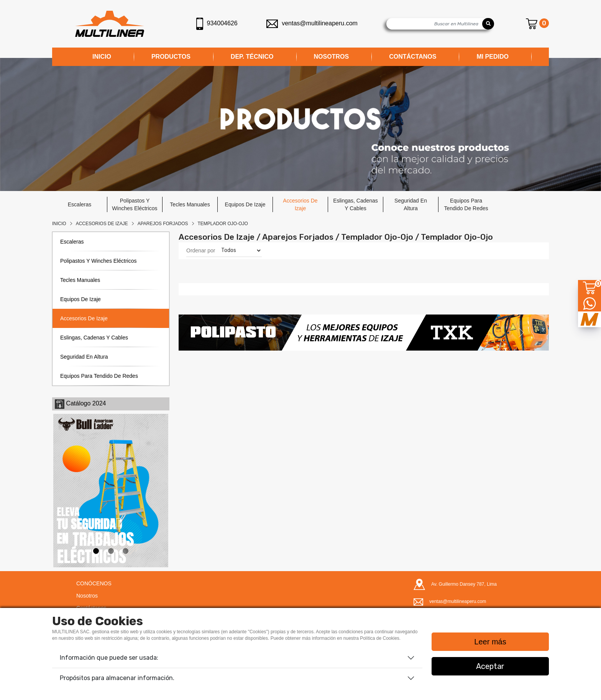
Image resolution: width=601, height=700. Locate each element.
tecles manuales (190, 204)
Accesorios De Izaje (102, 224)
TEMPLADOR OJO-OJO (223, 224)
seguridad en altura (411, 204)
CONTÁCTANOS (413, 57)
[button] (206, 333)
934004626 (217, 24)
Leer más (490, 642)
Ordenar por (201, 250)
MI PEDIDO (493, 57)
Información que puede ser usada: (109, 658)
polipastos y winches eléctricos (135, 204)
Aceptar (490, 666)
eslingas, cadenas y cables (356, 204)
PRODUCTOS (171, 57)
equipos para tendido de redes (466, 204)
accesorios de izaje (300, 204)
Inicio (59, 224)
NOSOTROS (332, 57)
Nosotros (87, 596)
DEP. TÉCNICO (252, 57)
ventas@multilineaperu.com (312, 23)
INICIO (102, 57)
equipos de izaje (245, 204)
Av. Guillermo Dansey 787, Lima (464, 584)
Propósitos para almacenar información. (117, 678)
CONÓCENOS (94, 583)
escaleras (80, 204)
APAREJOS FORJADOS (163, 224)
